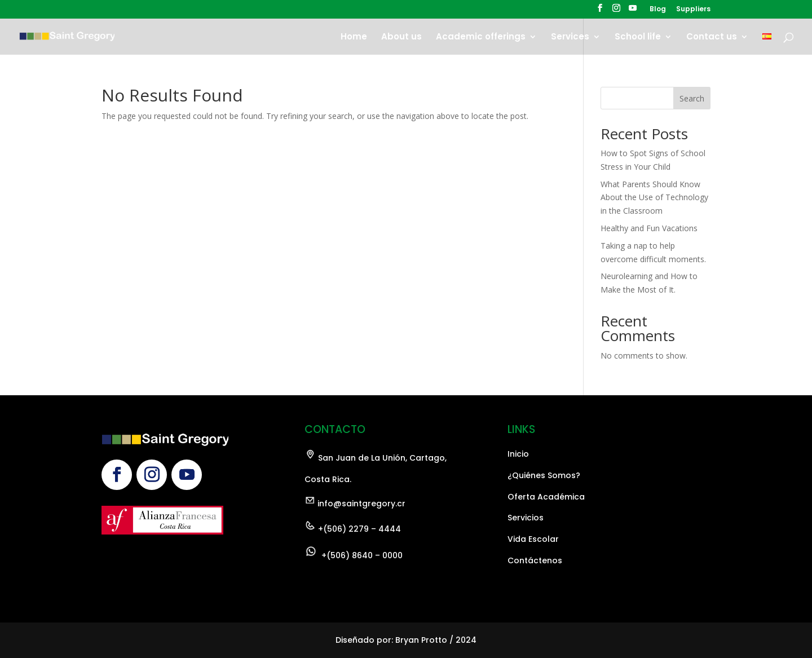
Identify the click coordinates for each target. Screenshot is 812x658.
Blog (658, 10)
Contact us (712, 37)
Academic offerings (481, 37)
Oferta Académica (546, 544)
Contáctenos (535, 608)
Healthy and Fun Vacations (649, 228)
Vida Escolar (533, 586)
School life (638, 37)
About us (401, 37)
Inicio (518, 501)
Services (570, 37)
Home (354, 37)
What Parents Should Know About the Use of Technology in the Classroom (654, 198)
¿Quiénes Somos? (544, 523)
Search (692, 98)
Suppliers (693, 10)
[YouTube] (633, 11)
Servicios (526, 565)
